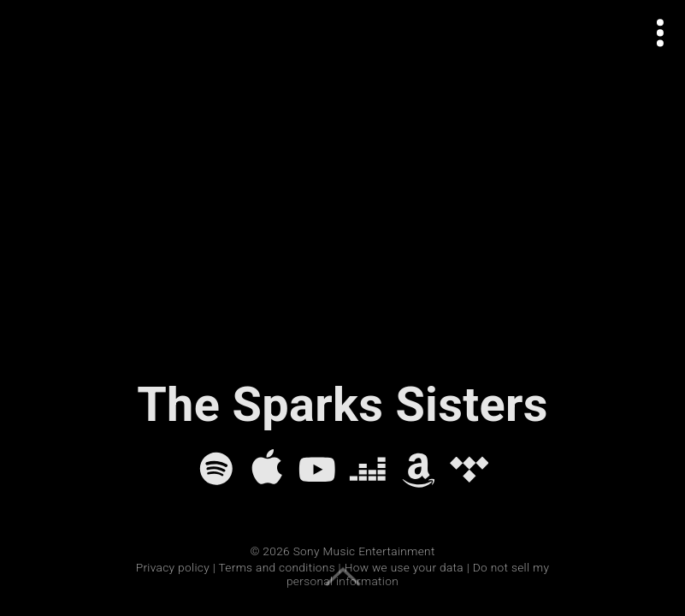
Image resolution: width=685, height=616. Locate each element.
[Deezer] (368, 469)
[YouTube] (317, 469)
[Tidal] (469, 469)
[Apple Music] (267, 469)
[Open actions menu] (661, 33)
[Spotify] (216, 469)
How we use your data (404, 567)
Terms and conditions (276, 567)
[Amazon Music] (419, 469)
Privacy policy (173, 567)
